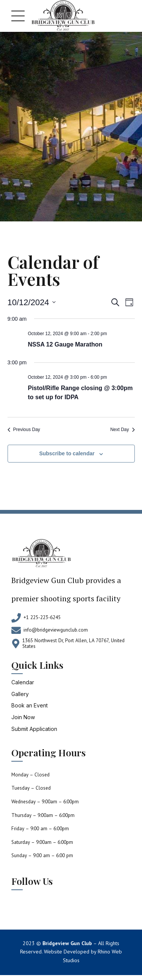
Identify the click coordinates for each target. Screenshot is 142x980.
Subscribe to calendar (67, 453)
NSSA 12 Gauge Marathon (65, 344)
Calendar (23, 682)
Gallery (20, 694)
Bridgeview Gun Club (67, 943)
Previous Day (24, 430)
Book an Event (30, 705)
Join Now (23, 717)
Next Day (122, 430)
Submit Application (34, 729)
